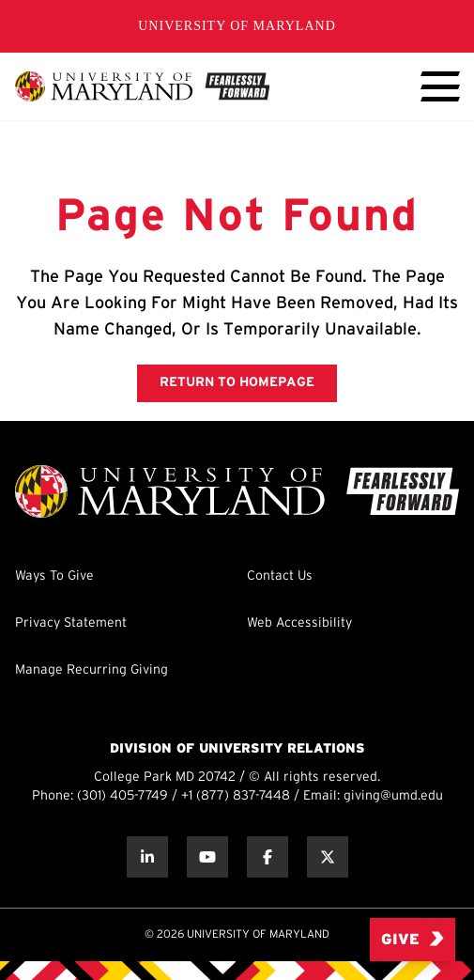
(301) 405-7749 (122, 796)
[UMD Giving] (142, 86)
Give (413, 939)
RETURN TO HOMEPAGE (237, 383)
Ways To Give (54, 576)
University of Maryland (237, 26)
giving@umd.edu (393, 796)
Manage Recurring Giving (92, 670)
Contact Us (280, 576)
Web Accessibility (299, 623)
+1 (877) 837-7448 (236, 796)
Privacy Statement (71, 623)
